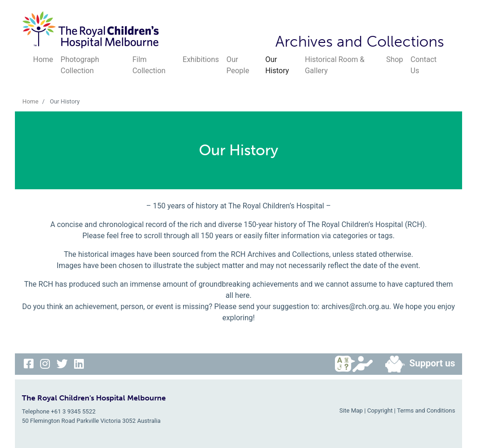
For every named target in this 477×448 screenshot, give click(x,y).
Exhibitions (201, 59)
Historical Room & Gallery (334, 65)
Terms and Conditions (426, 410)
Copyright (380, 410)
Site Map (351, 410)
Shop (395, 59)
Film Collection (149, 65)
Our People (238, 65)
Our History (277, 65)
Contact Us (423, 65)
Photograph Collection (80, 65)
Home (43, 59)
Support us (416, 364)
